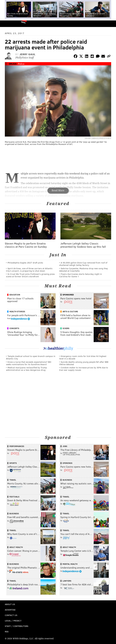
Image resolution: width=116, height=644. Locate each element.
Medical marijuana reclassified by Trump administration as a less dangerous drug (26, 369)
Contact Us (11, 615)
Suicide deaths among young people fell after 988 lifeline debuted (84, 363)
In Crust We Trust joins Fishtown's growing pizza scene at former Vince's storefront (30, 275)
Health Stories (17, 311)
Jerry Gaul (28, 54)
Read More (58, 190)
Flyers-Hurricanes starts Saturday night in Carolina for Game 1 (81, 275)
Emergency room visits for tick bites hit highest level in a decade (83, 357)
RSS (7, 631)
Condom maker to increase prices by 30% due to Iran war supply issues (84, 369)
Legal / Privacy (13, 621)
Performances (17, 446)
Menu (111, 24)
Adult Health (16, 547)
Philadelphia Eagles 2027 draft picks (25, 263)
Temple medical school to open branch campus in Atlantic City (31, 357)
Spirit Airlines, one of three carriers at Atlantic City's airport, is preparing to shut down (29, 270)
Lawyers (67, 581)
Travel (13, 480)
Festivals (14, 497)
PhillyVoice (7, 24)
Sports (13, 463)
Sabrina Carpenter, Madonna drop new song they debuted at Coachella (84, 270)
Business (67, 480)
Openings (67, 463)
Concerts (14, 328)
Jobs (65, 446)
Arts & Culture (70, 311)
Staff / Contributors (17, 626)
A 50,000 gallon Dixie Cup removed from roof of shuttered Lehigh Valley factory (83, 264)
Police (21, 64)
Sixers (66, 328)
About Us (10, 604)
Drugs (13, 64)
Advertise (10, 610)
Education (15, 295)
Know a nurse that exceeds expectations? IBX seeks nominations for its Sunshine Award (29, 363)
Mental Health (70, 564)
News (23, 22)
